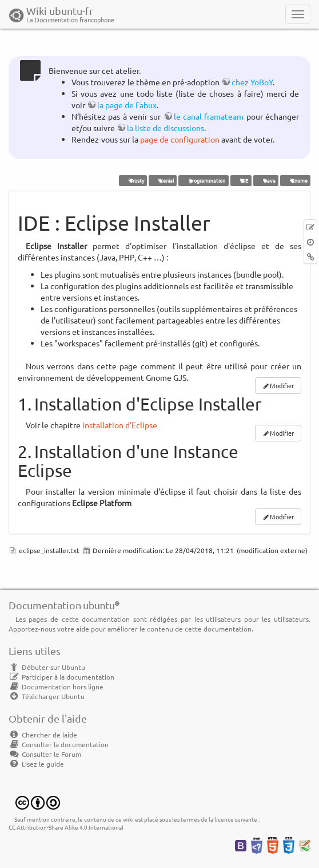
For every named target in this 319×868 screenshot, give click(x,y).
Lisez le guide (36, 764)
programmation (204, 180)
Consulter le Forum (45, 754)
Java (266, 180)
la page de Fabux (127, 105)
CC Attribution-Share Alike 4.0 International (66, 827)
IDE (241, 180)
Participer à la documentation (61, 677)
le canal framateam (209, 116)
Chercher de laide (43, 735)
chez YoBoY (252, 82)
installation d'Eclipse (120, 425)
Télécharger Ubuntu (47, 696)
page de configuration (180, 139)
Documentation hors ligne (56, 686)
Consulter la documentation (59, 744)
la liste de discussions (166, 128)
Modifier (282, 385)
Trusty (133, 180)
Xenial (163, 180)
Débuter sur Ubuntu (47, 667)
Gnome (295, 180)
